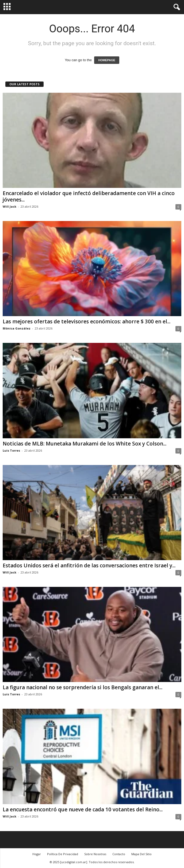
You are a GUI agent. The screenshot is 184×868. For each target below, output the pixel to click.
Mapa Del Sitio (141, 854)
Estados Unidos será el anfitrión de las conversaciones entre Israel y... (89, 565)
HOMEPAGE (107, 60)
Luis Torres (11, 450)
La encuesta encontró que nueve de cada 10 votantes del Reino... (83, 809)
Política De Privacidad (63, 854)
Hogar (37, 854)
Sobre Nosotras (95, 854)
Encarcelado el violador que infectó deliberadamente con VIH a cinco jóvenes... (89, 196)
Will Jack (9, 206)
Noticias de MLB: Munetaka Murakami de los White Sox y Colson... (85, 444)
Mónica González (17, 328)
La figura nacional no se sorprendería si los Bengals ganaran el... (83, 687)
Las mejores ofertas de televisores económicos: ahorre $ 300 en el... (87, 321)
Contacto (119, 854)
